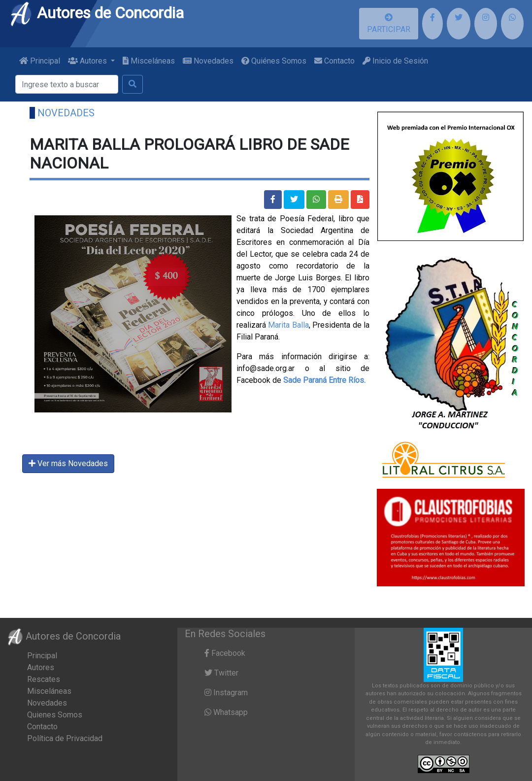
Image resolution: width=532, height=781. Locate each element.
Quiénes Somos (274, 61)
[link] (324, 380)
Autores (41, 667)
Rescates (44, 679)
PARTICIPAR (389, 24)
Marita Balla (288, 325)
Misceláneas (149, 61)
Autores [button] (88, 61)
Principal (40, 61)
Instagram (226, 693)
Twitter (221, 673)
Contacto (334, 61)
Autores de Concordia (97, 13)
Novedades (208, 61)
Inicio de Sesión (395, 61)
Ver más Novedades (68, 463)
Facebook (225, 653)
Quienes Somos (55, 715)
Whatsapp (226, 712)
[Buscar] (67, 84)
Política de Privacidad (65, 738)
